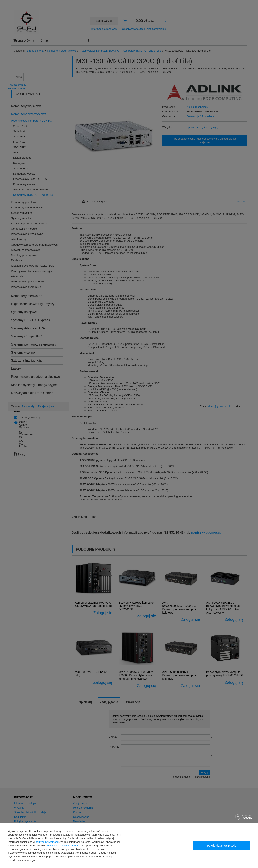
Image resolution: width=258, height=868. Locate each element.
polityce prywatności (47, 842)
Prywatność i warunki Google (62, 846)
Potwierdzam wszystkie (222, 846)
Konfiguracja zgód (163, 846)
